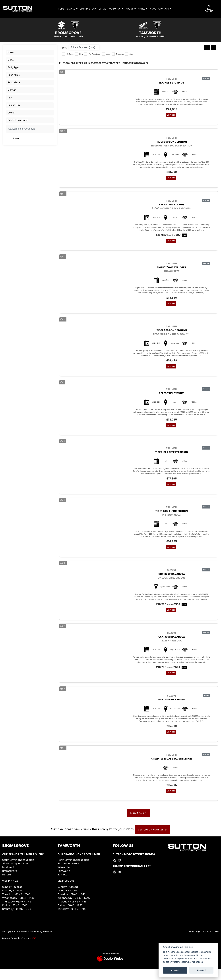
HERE (34, 949)
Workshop (117, 9)
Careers (145, 9)
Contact (166, 9)
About (132, 9)
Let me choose (196, 962)
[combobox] (30, 53)
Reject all (201, 970)
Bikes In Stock (90, 9)
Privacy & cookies (211, 942)
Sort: (64, 48)
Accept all (175, 970)
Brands (73, 9)
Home (63, 9)
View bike (170, 115)
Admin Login (195, 942)
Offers (105, 9)
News (155, 9)
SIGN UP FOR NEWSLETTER (154, 840)
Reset (38, 139)
